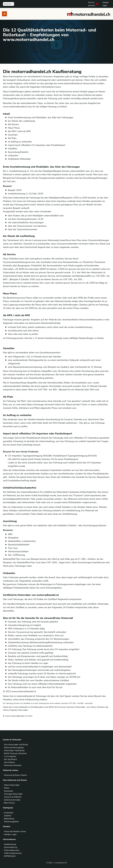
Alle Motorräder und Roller (16, 745)
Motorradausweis (12, 850)
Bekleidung (9, 819)
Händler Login (10, 834)
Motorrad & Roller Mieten (15, 775)
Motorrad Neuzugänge (14, 748)
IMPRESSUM (10, 856)
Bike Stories (9, 803)
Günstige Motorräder (13, 794)
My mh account (91, 4)
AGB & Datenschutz (13, 853)
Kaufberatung (10, 844)
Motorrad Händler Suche (15, 831)
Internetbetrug (10, 847)
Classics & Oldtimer (13, 797)
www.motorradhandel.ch (24, 691)
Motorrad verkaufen (13, 765)
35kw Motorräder (12, 785)
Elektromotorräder (12, 800)
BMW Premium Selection (15, 753)
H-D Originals (10, 756)
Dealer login (106, 4)
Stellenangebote (11, 822)
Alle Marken (9, 762)
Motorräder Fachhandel (14, 751)
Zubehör (8, 816)
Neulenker (9, 791)
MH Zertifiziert (10, 759)
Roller (7, 788)
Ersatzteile (9, 813)
